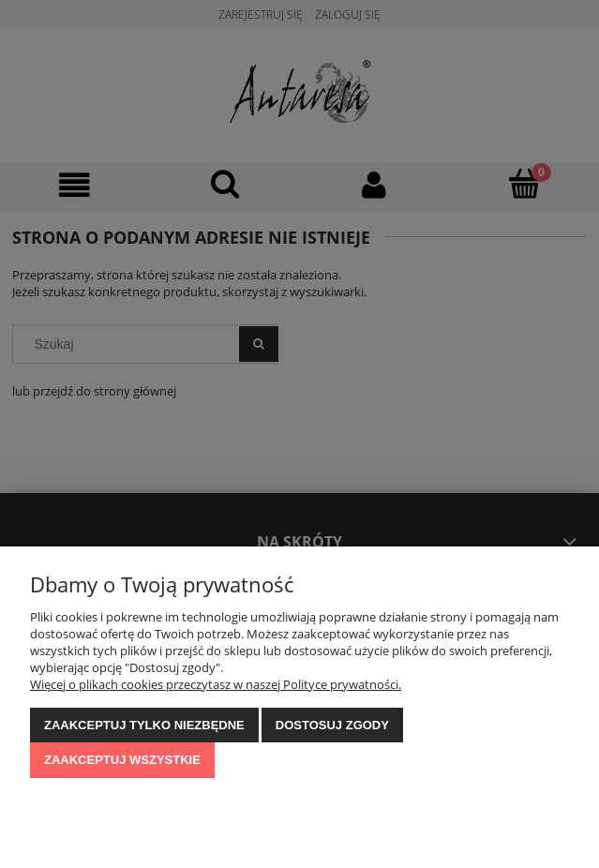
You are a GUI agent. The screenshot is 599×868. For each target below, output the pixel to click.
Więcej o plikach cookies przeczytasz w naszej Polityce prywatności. (216, 684)
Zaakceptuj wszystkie (122, 760)
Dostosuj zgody (332, 725)
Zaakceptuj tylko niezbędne (144, 725)
